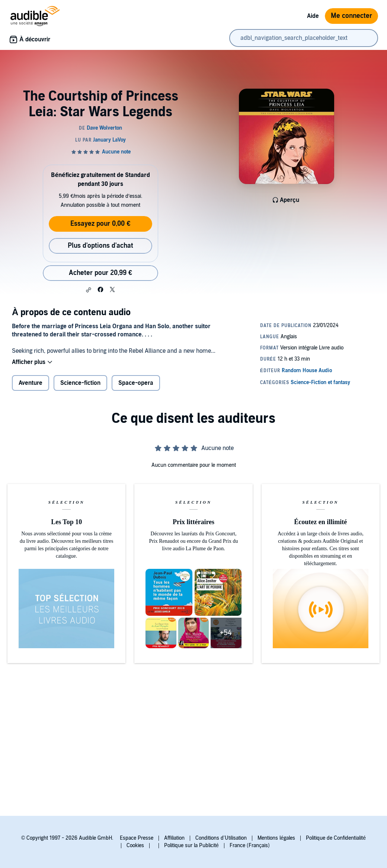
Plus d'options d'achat (100, 246)
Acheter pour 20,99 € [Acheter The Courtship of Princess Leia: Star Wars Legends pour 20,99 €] (100, 273)
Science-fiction (80, 383)
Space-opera (136, 383)
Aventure (31, 383)
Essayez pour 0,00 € (100, 224)
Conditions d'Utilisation (221, 838)
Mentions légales (276, 838)
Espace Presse (137, 838)
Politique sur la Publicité (191, 845)
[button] (89, 290)
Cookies (135, 845)
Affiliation (174, 838)
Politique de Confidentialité (336, 838)
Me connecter (351, 16)
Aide (313, 16)
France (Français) (250, 845)
